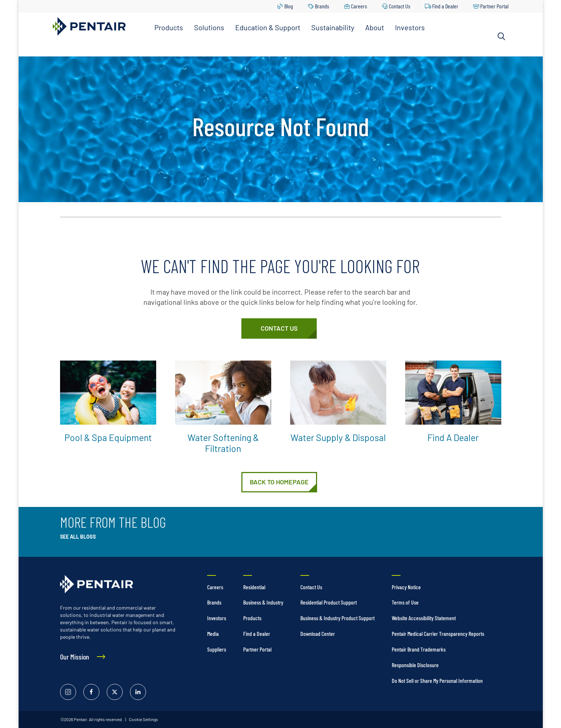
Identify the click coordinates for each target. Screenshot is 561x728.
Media (213, 633)
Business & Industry (263, 602)
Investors (410, 27)
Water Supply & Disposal (338, 437)
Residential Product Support (329, 602)
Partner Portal (494, 6)
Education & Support (268, 27)
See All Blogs (78, 537)
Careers (359, 6)
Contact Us (400, 6)
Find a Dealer (445, 6)
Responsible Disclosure (415, 665)
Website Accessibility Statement (424, 618)
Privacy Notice (406, 587)
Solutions (209, 27)
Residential (254, 587)
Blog (289, 6)
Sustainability (333, 27)
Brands (322, 6)
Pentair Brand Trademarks (419, 649)
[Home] (279, 482)
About (375, 27)
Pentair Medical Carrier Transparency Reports (438, 633)
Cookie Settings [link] (143, 719)
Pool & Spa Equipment (108, 437)
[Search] (501, 36)
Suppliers (217, 649)
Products (169, 27)
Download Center (318, 633)
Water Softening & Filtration (223, 443)
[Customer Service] (279, 328)
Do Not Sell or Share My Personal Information (437, 680)
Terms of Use (405, 602)
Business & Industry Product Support (337, 618)
